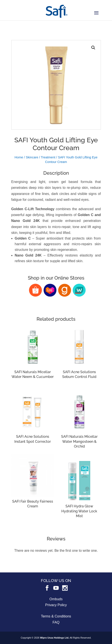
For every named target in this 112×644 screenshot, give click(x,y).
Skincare (32, 157)
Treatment (48, 157)
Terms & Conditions (56, 616)
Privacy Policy (56, 605)
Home (19, 157)
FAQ (56, 622)
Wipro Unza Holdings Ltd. (55, 638)
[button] (93, 48)
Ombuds (56, 599)
